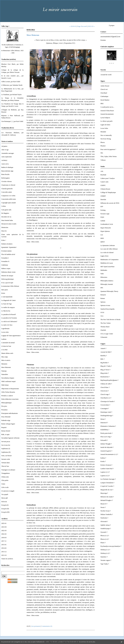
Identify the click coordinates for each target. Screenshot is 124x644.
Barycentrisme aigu (7, 171)
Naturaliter (5, 374)
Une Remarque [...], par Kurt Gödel (12, 121)
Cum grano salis (6, 210)
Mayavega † (104, 493)
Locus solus (5, 332)
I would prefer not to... (107, 107)
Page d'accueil (82, 26)
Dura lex (4, 231)
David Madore (105, 100)
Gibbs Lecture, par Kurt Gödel (11, 82)
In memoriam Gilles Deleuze (10, 286)
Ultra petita (5, 480)
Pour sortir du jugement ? (108, 149)
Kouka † (103, 461)
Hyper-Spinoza (105, 231)
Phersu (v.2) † (105, 539)
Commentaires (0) (47, 626)
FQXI (102, 217)
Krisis (3, 293)
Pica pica (4, 406)
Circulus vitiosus (6, 181)
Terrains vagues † (106, 560)
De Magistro (5, 213)
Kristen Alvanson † (106, 465)
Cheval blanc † (105, 387)
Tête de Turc (5, 466)
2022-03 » (91, 26)
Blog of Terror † (105, 370)
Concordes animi (7, 192)
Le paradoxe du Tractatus (9, 318)
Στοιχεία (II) (5, 509)
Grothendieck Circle (107, 224)
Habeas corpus (6, 268)
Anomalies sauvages (8, 153)
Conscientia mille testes (9, 199)
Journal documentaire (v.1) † (109, 454)
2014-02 (4, 548)
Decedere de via (6, 217)
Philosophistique (6, 403)
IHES (102, 238)
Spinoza (103, 302)
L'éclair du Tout (6, 346)
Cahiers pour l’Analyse (108, 178)
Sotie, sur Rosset (6, 456)
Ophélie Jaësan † (106, 525)
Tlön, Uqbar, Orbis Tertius (109, 156)
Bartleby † (104, 356)
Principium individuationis (10, 413)
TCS (102, 316)
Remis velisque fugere (8, 424)
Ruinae (103, 298)
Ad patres (4, 146)
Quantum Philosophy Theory (109, 291)
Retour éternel (6, 431)
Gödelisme (5, 265)
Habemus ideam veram (8, 272)
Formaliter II (5, 261)
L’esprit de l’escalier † (107, 486)
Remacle (103, 295)
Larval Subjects (105, 118)
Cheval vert (104, 89)
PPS (102, 288)
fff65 (102, 104)
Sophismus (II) (6, 452)
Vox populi (5, 494)
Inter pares (5, 290)
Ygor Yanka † (105, 564)
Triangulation (6, 473)
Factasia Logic (105, 214)
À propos (112, 25)
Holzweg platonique (8, 279)
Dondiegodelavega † (107, 416)
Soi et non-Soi (6, 445)
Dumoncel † (104, 423)
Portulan (103, 40)
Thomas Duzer (105, 327)
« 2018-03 (73, 26)
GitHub (103, 221)
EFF (102, 207)
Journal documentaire (107, 114)
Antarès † (103, 348)
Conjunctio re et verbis (8, 196)
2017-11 (4, 541)
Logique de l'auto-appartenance (11, 336)
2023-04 (4, 527)
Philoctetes (104, 277)
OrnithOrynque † (106, 529)
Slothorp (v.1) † (105, 550)
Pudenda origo (6, 420)
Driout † (103, 419)
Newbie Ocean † (106, 511)
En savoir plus (91, 642)
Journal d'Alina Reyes (107, 111)
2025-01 (4, 523)
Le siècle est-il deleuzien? (9, 322)
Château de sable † (106, 384)
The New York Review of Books (110, 320)
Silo (102, 153)
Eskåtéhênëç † (105, 430)
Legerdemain (5, 329)
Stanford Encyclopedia (107, 309)
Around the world (106, 75)
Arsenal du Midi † (106, 352)
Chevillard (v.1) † (106, 398)
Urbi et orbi (5, 487)
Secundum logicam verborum (10, 438)
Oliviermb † (104, 522)
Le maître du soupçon (8, 307)
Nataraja (4, 371)
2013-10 (4, 555)
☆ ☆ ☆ (112, 63)
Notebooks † (104, 518)
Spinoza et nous (105, 305)
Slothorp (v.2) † (105, 553)
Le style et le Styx (7, 325)
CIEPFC (103, 185)
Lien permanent (36, 626)
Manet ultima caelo (7, 353)
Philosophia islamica (107, 281)
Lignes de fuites (105, 125)
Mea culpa (5, 357)
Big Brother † (105, 363)
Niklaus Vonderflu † (107, 514)
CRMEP (103, 196)
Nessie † (103, 507)
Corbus (4, 206)
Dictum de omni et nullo (9, 224)
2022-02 (4, 534)
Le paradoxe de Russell (9, 314)
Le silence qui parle (106, 121)
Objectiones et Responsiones (10, 389)
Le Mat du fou (6, 311)
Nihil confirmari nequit (8, 381)
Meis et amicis (6, 360)
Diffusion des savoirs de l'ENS (110, 203)
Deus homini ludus (7, 220)
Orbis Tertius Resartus (8, 392)
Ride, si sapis (5, 434)
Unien (3, 484)
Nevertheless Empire (8, 378)
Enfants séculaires (7, 244)
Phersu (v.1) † (105, 536)
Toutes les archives (7, 559)
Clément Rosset (105, 189)
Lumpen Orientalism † (107, 483)
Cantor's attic (105, 182)
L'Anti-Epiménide (7, 297)
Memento (4, 364)
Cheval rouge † (105, 394)
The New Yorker (106, 323)
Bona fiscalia (5, 174)
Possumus (4, 410)
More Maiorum (6, 367)
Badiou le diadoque (7, 167)
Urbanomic (104, 337)
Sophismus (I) (6, 449)
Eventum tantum (6, 251)
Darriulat (103, 200)
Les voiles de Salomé (107, 253)
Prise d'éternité (6, 417)
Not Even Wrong (106, 139)
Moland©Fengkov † (107, 500)
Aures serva (5, 164)
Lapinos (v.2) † (105, 476)
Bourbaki (103, 175)
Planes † (103, 543)
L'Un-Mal (4, 350)
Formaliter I (5, 258)
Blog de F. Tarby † (106, 366)
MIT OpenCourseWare (107, 267)
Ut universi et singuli (8, 491)
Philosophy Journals (107, 284)
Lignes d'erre (104, 256)
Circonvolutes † (105, 405)
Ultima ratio (5, 477)
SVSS (102, 312)
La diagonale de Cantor (9, 300)
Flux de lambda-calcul (8, 254)
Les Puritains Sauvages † (108, 479)
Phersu (103, 142)
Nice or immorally (106, 135)
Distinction (5, 227)
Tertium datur (6, 463)
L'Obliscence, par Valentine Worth (12, 85)
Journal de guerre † (106, 451)
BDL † (103, 359)
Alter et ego (5, 150)
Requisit (4, 427)
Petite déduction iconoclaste (10, 399)
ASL (102, 171)
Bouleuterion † (105, 377)
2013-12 (4, 552)
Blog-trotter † (105, 373)
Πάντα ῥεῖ (5, 498)
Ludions (4, 339)
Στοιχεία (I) (5, 505)
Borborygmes (6, 178)
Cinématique (104, 96)
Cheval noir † (105, 391)
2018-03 (4, 538)
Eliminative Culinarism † (108, 426)
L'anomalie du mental (8, 343)
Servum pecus (6, 442)
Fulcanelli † (104, 440)
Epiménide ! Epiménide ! (9, 247)
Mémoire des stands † (107, 497)
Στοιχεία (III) (5, 512)
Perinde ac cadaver (7, 396)
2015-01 (4, 545)
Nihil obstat (5, 385)
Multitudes (104, 270)
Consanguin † (105, 409)
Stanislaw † (104, 557)
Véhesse (103, 160)
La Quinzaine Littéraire (108, 245)
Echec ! (4, 240)
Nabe (102, 274)
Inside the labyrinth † (107, 447)
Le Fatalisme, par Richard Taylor (11, 95)
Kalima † (103, 458)
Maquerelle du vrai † (107, 490)
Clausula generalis (7, 189)
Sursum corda (6, 459)
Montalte (103, 132)
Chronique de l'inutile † (108, 401)
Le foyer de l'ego (7, 304)
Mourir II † (104, 504)
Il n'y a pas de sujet (7, 283)
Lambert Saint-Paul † (107, 469)
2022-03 (4, 531)
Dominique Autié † (106, 412)
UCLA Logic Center (107, 334)
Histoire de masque (7, 276)
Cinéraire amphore (107, 47)
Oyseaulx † (104, 532)
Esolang (103, 210)
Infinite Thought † (106, 444)
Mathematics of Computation (109, 260)
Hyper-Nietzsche (106, 228)
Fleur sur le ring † (106, 437)
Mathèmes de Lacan (107, 263)
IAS (102, 235)
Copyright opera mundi (8, 203)
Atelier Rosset (105, 86)
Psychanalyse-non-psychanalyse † (111, 546)
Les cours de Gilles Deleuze (109, 249)
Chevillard (104, 93)
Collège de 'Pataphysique (108, 192)
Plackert (103, 146)
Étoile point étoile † (107, 433)
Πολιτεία (4, 502)
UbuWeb (103, 330)
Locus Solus (104, 128)
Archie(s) (4, 160)
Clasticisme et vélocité (8, 185)
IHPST (103, 242)
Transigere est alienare (8, 470)
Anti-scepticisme (7, 157)
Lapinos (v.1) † (105, 472)
